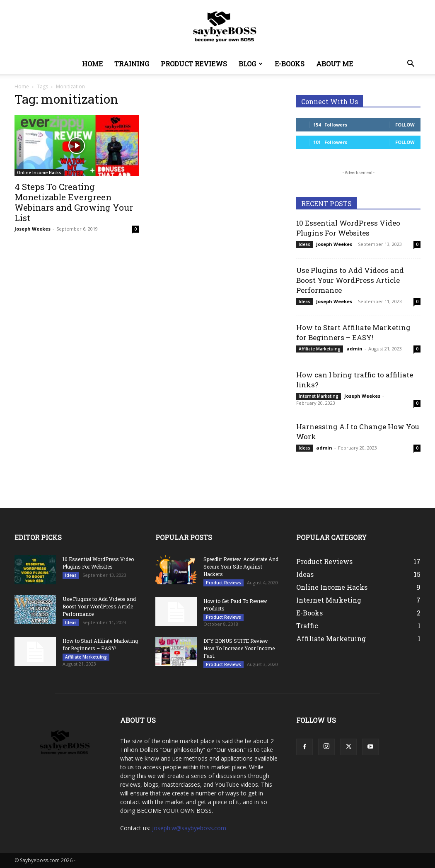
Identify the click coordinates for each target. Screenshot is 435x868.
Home (92, 64)
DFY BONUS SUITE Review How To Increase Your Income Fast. (239, 648)
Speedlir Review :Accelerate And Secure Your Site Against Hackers (241, 567)
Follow (405, 125)
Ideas (304, 244)
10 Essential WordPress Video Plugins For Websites (348, 228)
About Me (335, 64)
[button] (411, 64)
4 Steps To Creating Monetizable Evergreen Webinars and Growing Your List (74, 202)
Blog (251, 64)
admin (354, 349)
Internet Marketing (319, 396)
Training (132, 64)
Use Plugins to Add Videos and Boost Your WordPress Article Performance (350, 280)
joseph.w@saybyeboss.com (189, 828)
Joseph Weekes (33, 229)
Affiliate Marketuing (320, 349)
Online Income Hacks (39, 173)
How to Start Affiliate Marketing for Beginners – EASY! (353, 332)
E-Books (290, 64)
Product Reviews (194, 64)
